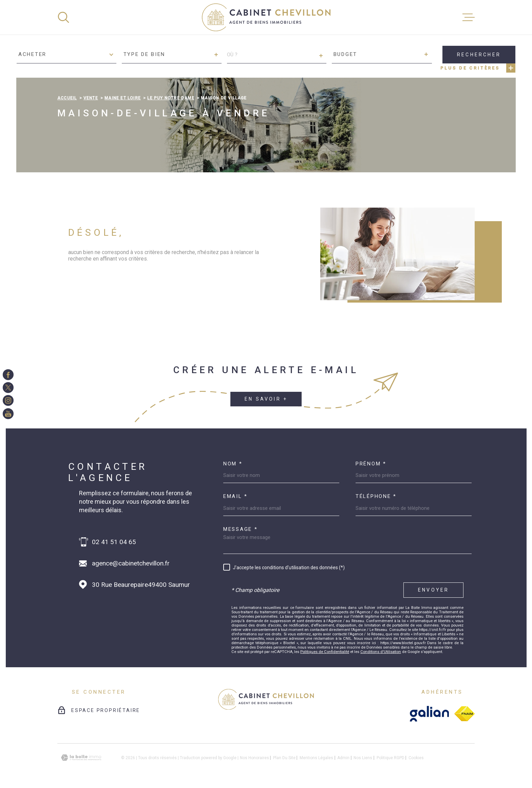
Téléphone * (376, 496)
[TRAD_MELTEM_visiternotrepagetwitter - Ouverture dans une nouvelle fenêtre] (8, 387)
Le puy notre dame (171, 98)
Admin (343, 758)
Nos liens (363, 758)
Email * (235, 496)
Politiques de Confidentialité (325, 652)
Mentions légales (316, 758)
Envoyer (433, 590)
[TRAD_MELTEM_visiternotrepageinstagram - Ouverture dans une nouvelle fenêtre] (8, 401)
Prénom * (371, 464)
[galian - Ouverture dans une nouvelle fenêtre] (429, 714)
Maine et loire (123, 98)
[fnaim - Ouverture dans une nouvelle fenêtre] (464, 714)
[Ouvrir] (63, 17)
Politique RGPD (391, 758)
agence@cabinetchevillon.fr (131, 563)
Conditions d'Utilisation (381, 652)
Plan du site (284, 758)
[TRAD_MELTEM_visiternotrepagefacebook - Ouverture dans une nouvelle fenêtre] (8, 374)
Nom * (233, 464)
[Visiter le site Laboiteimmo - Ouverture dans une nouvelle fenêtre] (81, 758)
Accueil (67, 98)
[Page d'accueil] (266, 17)
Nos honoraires (254, 758)
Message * (240, 529)
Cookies (416, 758)
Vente (91, 98)
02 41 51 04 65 (114, 542)
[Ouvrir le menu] (469, 17)
